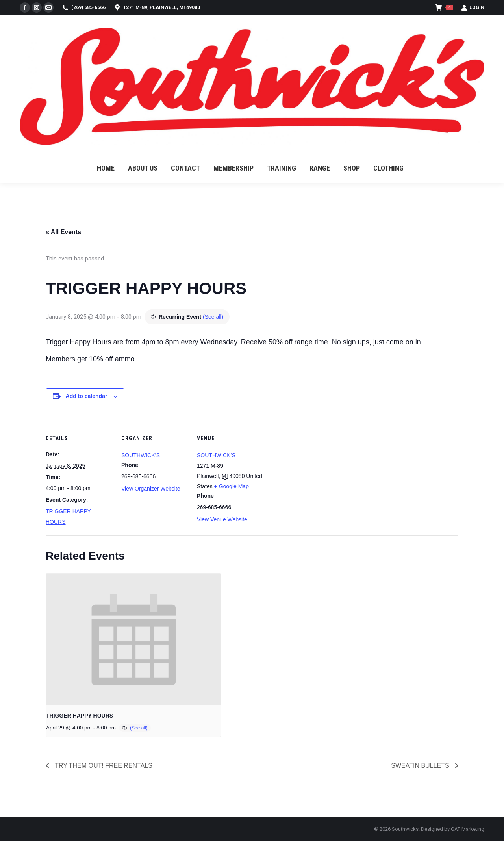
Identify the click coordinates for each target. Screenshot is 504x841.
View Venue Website (222, 519)
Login (473, 7)
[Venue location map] (314, 471)
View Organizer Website (151, 489)
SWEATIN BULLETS (421, 766)
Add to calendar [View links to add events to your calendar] (87, 396)
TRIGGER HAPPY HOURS (80, 716)
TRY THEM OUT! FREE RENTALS (103, 766)
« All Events (63, 232)
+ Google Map (232, 486)
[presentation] (133, 639)
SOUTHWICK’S (141, 455)
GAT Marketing (468, 829)
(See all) (213, 317)
